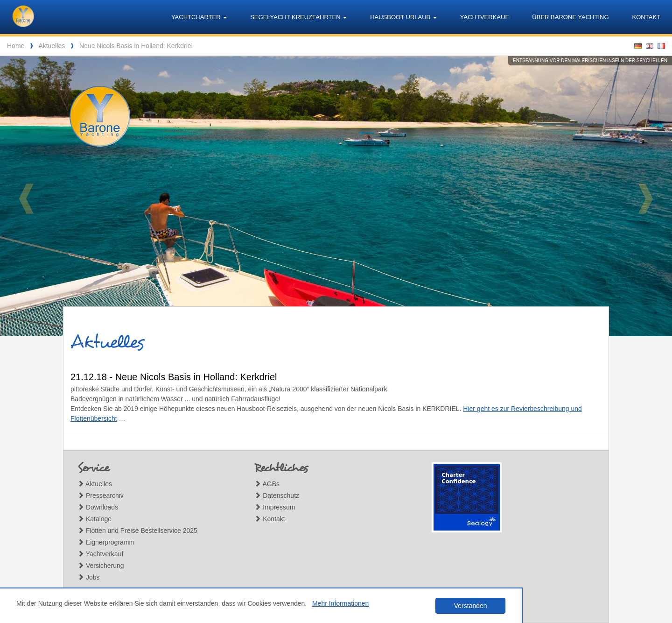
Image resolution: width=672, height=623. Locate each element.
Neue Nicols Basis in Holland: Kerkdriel (136, 46)
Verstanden (471, 606)
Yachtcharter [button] (199, 17)
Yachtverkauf (485, 17)
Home (16, 46)
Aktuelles (52, 46)
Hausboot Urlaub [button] (403, 17)
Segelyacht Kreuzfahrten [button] (298, 17)
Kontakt (646, 17)
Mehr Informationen (340, 603)
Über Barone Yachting (570, 17)
